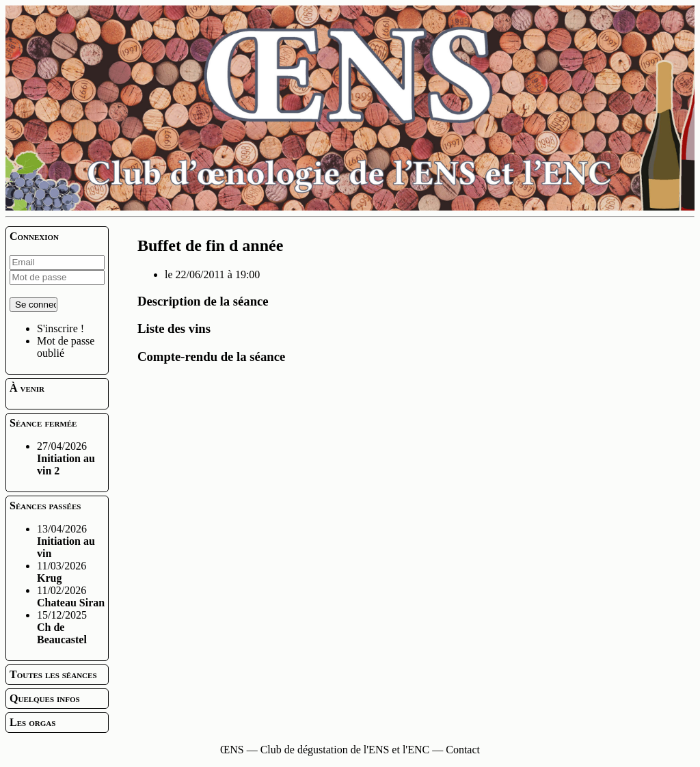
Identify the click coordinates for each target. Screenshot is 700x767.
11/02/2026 (71, 596)
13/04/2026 (66, 541)
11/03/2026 (62, 572)
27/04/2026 (66, 458)
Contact (463, 750)
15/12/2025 (62, 627)
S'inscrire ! (60, 328)
